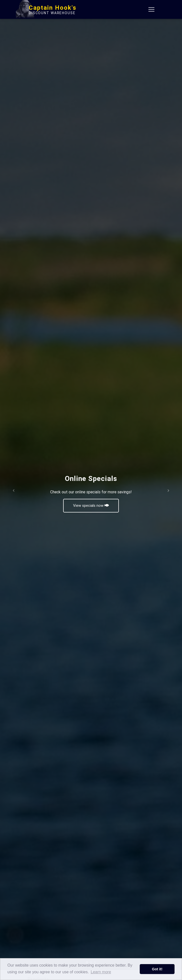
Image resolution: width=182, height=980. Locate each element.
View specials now (91, 505)
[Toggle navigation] (151, 10)
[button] (14, 490)
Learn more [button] (101, 972)
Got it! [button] (157, 969)
